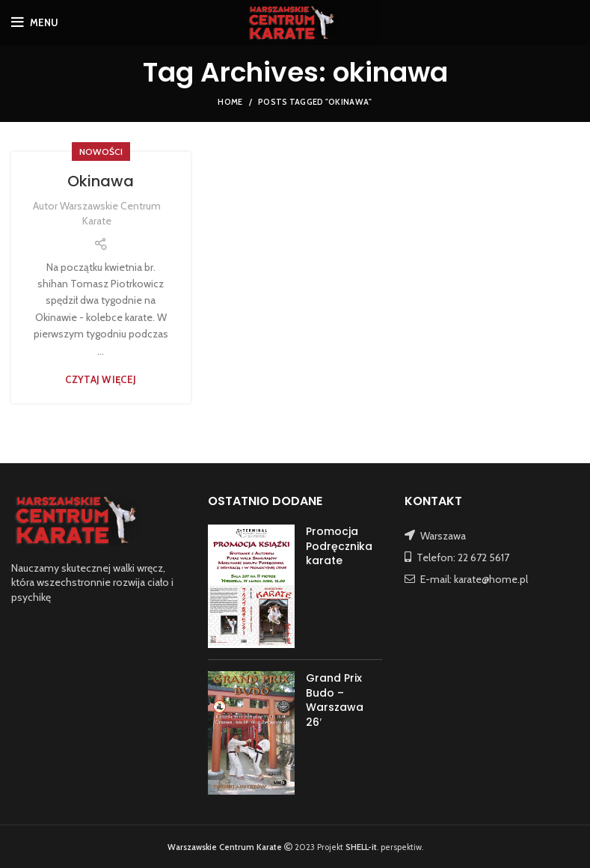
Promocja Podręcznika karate (339, 546)
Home (230, 102)
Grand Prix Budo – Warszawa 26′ (335, 700)
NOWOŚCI (101, 152)
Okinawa (101, 181)
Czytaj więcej (101, 380)
